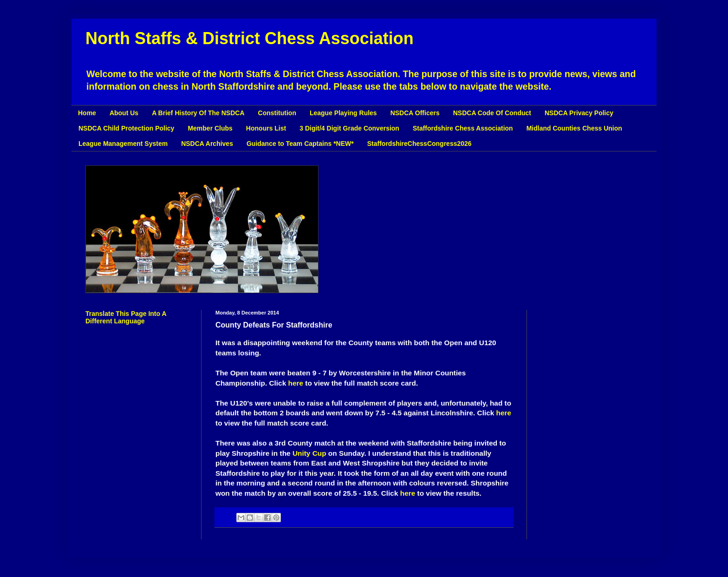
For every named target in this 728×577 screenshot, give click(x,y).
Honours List (266, 128)
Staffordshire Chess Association (463, 128)
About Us (124, 113)
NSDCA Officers (415, 113)
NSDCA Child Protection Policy (126, 128)
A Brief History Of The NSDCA (198, 113)
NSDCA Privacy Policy (579, 113)
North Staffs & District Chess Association (250, 38)
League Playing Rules (343, 113)
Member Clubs (210, 128)
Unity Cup (309, 453)
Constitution (277, 113)
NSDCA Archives (207, 144)
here (296, 383)
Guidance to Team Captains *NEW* (300, 144)
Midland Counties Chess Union (574, 128)
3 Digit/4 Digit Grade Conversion (349, 128)
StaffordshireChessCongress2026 (419, 144)
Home (87, 113)
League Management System (123, 144)
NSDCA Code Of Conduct (492, 113)
